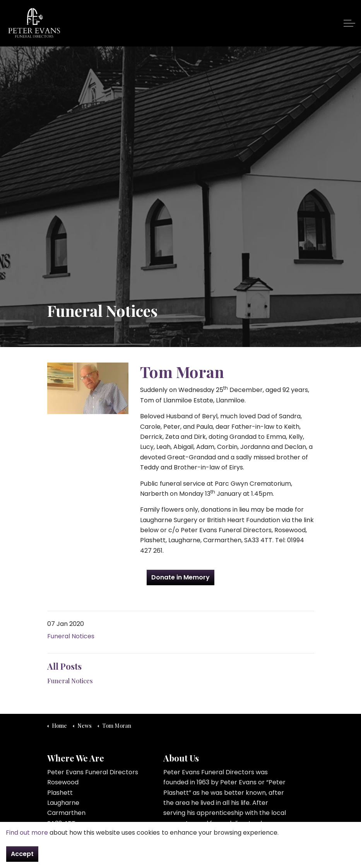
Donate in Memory (180, 578)
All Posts (64, 666)
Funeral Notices (71, 636)
